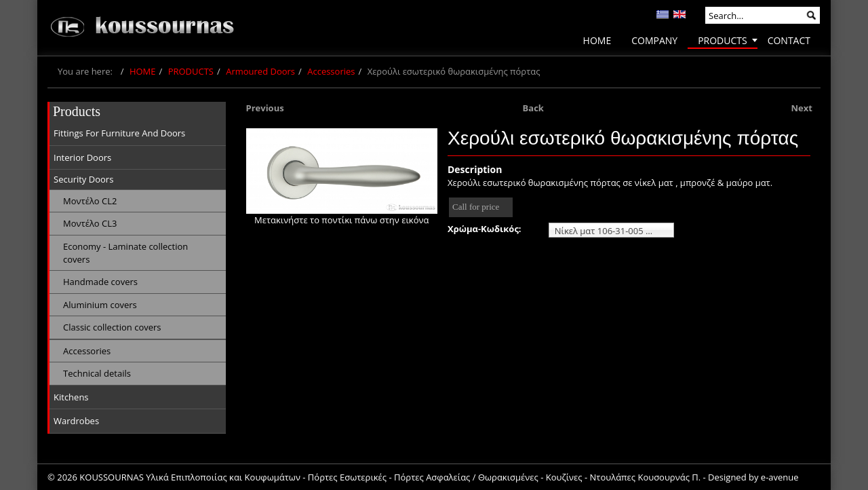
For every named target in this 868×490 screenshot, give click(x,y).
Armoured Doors (260, 71)
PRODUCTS (191, 71)
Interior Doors (82, 157)
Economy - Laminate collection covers (125, 253)
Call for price (476, 207)
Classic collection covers (112, 327)
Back (533, 108)
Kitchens (71, 397)
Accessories (331, 71)
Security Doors (83, 179)
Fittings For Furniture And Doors (119, 133)
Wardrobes (76, 421)
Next (802, 108)
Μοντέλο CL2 (90, 201)
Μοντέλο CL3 (90, 223)
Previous (265, 108)
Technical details (97, 373)
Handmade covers (100, 282)
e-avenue (780, 477)
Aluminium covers (100, 305)
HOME (143, 71)
